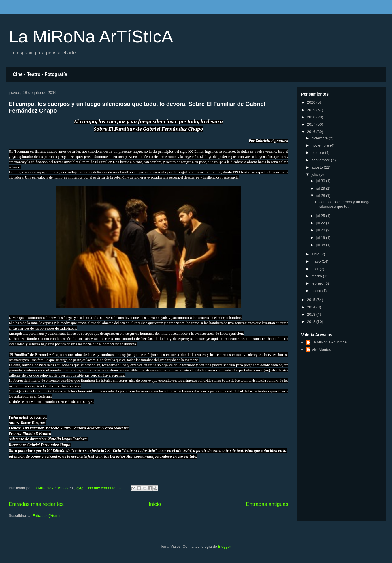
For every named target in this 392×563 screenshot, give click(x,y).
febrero (318, 283)
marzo (317, 276)
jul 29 (321, 188)
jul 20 (321, 230)
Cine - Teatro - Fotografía (40, 74)
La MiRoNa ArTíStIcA (91, 37)
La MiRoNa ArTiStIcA (329, 342)
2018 (312, 117)
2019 (312, 110)
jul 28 (321, 196)
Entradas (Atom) (46, 516)
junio (316, 254)
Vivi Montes (321, 350)
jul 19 (321, 238)
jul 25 (321, 216)
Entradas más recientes (36, 504)
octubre (318, 153)
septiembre (321, 160)
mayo (317, 261)
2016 (312, 132)
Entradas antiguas (267, 504)
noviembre (321, 145)
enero (317, 291)
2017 (312, 124)
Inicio (155, 504)
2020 (312, 102)
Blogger (224, 546)
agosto (318, 167)
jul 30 (321, 181)
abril (316, 269)
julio (315, 174)
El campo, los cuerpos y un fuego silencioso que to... (343, 204)
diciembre (320, 138)
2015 (312, 300)
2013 (312, 314)
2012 (312, 322)
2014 (312, 307)
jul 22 (321, 223)
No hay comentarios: (106, 488)
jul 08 (321, 245)
